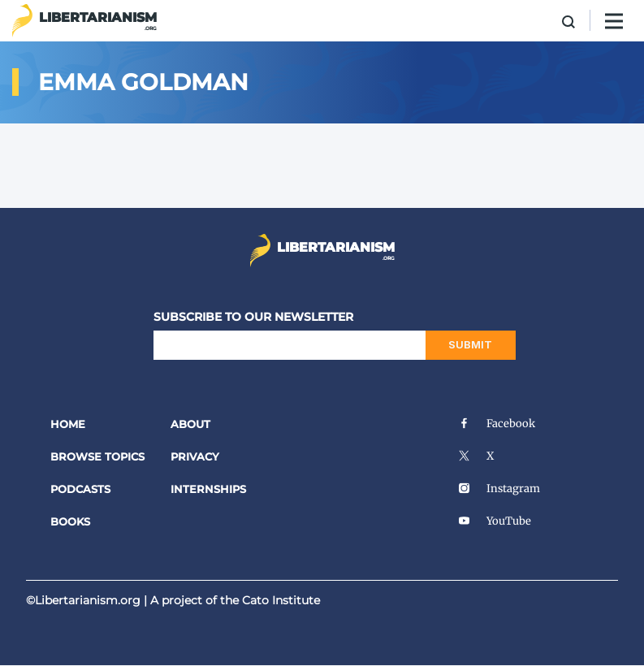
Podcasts (80, 489)
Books (70, 521)
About (190, 424)
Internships (208, 489)
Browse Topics (97, 456)
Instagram (499, 489)
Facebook (497, 424)
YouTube (495, 521)
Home (68, 424)
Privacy (195, 456)
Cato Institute (281, 600)
